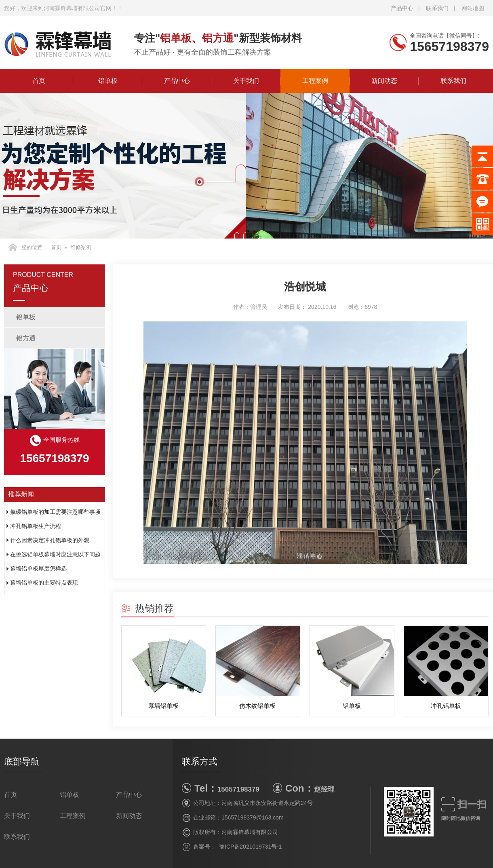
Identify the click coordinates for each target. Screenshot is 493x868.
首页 (39, 81)
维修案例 (81, 247)
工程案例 (315, 81)
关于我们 (246, 81)
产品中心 (402, 8)
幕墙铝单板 (163, 706)
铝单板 (108, 81)
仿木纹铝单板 (257, 706)
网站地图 (473, 8)
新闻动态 (384, 81)
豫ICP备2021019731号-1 (251, 847)
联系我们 (437, 8)
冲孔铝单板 (446, 706)
